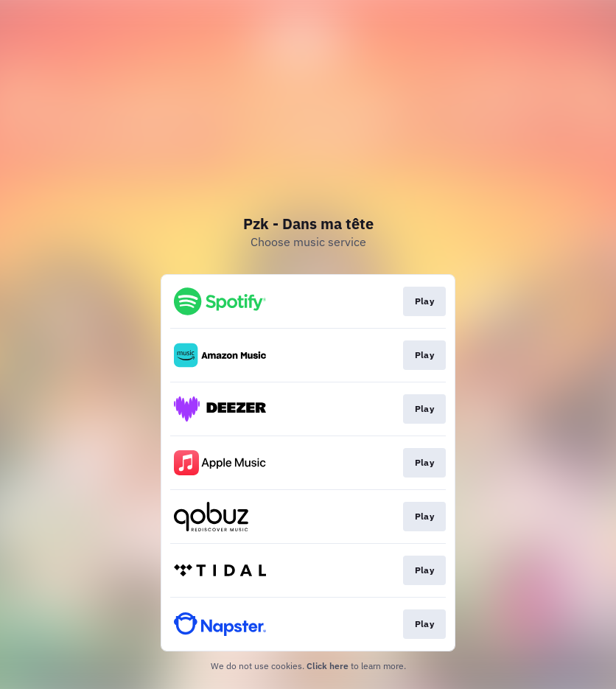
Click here (328, 666)
